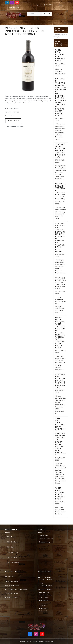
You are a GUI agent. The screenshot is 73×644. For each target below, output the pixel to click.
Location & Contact (46, 539)
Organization (44, 536)
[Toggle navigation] (65, 23)
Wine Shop (11, 547)
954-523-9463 (13, 7)
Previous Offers (12, 552)
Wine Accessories (13, 562)
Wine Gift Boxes (13, 542)
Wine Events (11, 537)
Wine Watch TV (13, 557)
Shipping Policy (45, 542)
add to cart (13, 121)
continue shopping (16, 127)
